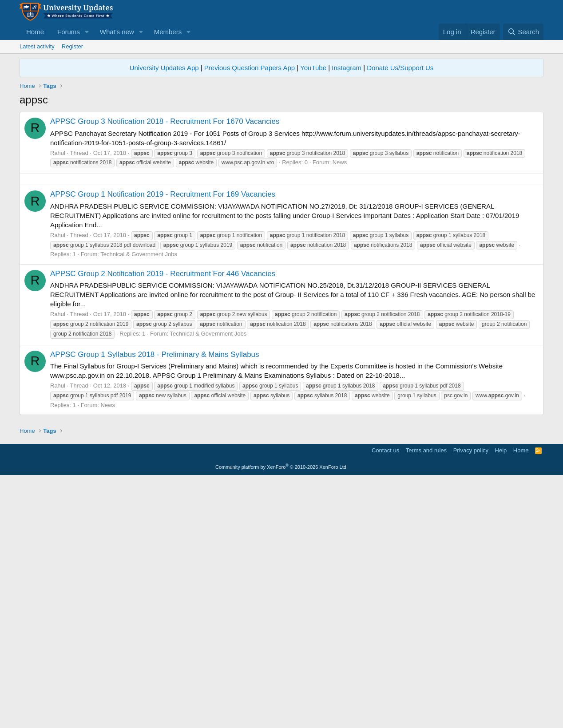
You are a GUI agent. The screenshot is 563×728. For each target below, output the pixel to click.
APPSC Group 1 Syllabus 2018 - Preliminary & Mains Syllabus (155, 479)
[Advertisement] (281, 241)
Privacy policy (471, 699)
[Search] (523, 32)
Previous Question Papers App (250, 68)
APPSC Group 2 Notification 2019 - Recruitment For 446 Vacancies (163, 398)
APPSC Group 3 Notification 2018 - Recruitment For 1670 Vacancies (165, 121)
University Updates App (164, 68)
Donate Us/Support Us (400, 68)
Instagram (347, 68)
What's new (117, 32)
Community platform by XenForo (281, 716)
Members (168, 32)
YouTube (313, 68)
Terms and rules (426, 699)
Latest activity (37, 46)
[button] (87, 32)
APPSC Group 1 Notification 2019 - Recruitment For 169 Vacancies (163, 318)
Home (35, 32)
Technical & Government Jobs (139, 378)
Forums (69, 32)
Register (72, 46)
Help (501, 699)
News (340, 162)
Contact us (385, 699)
